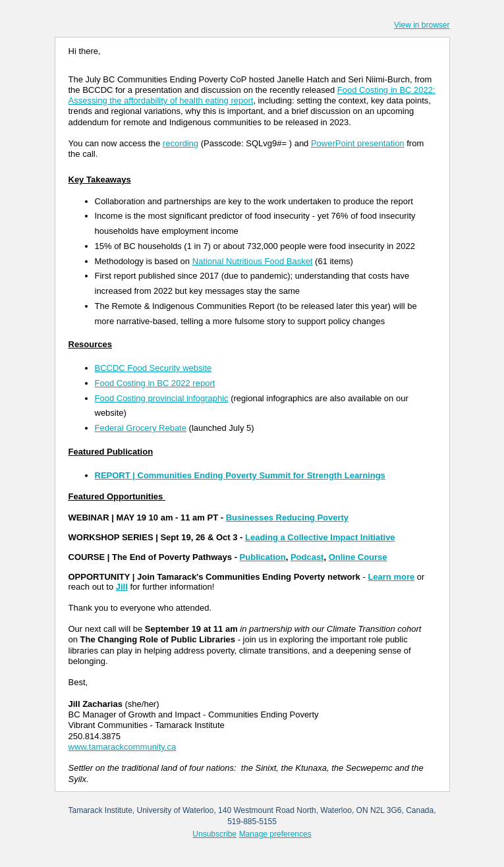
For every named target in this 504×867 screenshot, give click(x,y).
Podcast (307, 557)
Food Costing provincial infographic (162, 398)
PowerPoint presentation (358, 143)
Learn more (391, 577)
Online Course (358, 557)
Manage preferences (275, 834)
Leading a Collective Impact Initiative (320, 537)
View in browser (422, 25)
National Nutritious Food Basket (253, 261)
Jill (122, 587)
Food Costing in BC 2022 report (155, 383)
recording (181, 143)
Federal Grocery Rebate (141, 428)
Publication (263, 557)
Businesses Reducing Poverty (287, 517)
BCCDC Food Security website (154, 368)
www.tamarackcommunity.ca (123, 747)
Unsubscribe (214, 834)
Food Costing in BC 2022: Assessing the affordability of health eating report (252, 95)
